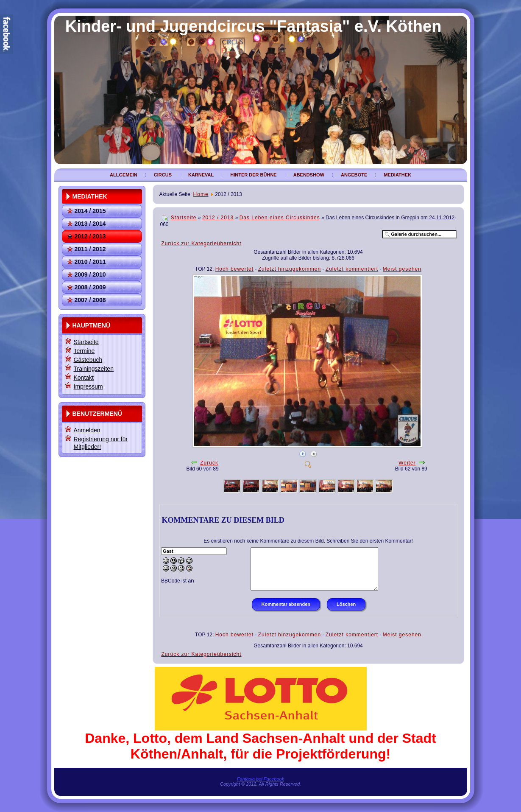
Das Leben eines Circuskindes (280, 218)
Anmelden (87, 430)
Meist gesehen (402, 269)
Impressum (88, 386)
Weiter (407, 463)
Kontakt (84, 378)
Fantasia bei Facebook (260, 779)
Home (201, 194)
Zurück (209, 463)
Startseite (86, 342)
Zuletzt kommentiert (352, 269)
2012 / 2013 (218, 218)
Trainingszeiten (94, 369)
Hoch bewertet (234, 269)
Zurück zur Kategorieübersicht (202, 244)
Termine (84, 351)
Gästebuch (88, 360)
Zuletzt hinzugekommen (290, 269)
